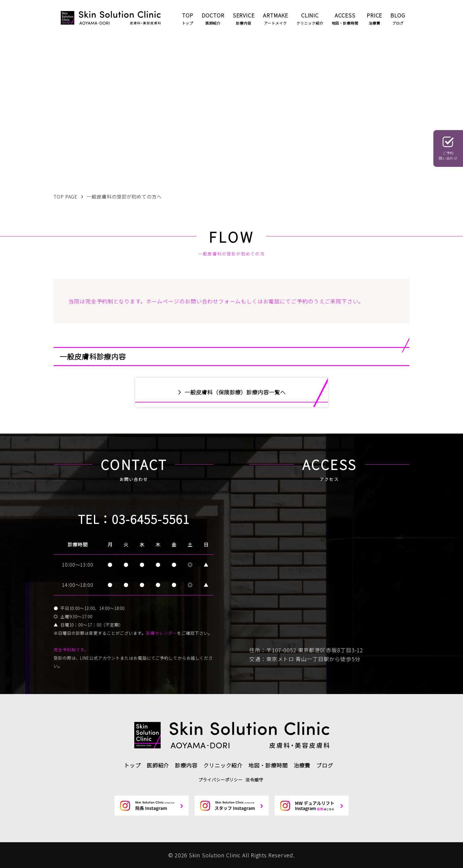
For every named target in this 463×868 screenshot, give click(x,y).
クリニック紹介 (223, 765)
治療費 (302, 765)
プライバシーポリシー (220, 780)
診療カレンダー (162, 633)
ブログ (325, 765)
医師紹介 (158, 765)
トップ (132, 765)
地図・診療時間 (268, 765)
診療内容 (186, 765)
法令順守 (254, 780)
